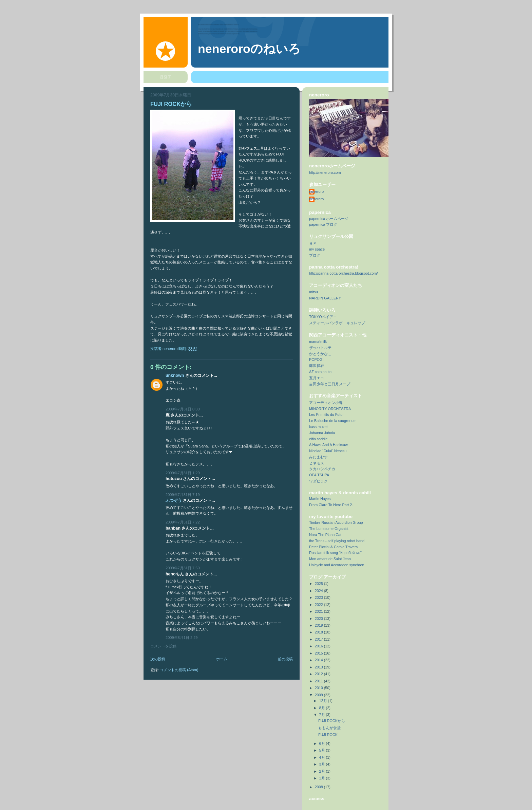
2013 (319, 667)
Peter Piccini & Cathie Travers (333, 547)
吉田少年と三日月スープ (330, 384)
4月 (323, 757)
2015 (319, 653)
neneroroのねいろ (249, 49)
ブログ (315, 255)
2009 (319, 695)
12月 (324, 701)
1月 (323, 778)
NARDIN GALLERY (325, 298)
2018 (319, 632)
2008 (319, 787)
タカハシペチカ (322, 469)
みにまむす (318, 457)
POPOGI (316, 360)
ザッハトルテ (320, 348)
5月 (323, 750)
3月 (323, 764)
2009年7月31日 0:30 (183, 409)
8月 (323, 708)
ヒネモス (317, 463)
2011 (319, 681)
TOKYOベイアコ (323, 317)
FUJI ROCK (328, 735)
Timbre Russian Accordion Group (336, 522)
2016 (319, 646)
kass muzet (318, 427)
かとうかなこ (320, 354)
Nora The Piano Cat (325, 535)
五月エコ (317, 378)
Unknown (175, 375)
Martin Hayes (320, 499)
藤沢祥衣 (317, 366)
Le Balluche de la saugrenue (332, 421)
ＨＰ (313, 243)
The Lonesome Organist (329, 529)
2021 (319, 611)
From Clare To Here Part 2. (331, 505)
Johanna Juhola (322, 433)
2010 (319, 688)
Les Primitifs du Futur (326, 415)
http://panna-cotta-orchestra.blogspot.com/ (344, 273)
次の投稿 (158, 659)
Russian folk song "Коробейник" (335, 553)
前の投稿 (285, 659)
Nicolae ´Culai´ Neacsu (328, 451)
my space (317, 249)
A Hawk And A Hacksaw (328, 445)
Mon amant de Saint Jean (330, 559)
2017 (319, 639)
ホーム (222, 659)
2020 (319, 619)
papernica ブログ (323, 224)
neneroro (316, 191)
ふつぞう (174, 500)
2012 (319, 674)
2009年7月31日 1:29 (183, 473)
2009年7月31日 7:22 (183, 522)
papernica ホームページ (329, 219)
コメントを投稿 (163, 646)
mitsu (313, 292)
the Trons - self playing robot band (337, 541)
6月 (323, 743)
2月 (323, 771)
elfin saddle (318, 439)
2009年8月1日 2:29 (182, 638)
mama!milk (318, 342)
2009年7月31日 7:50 (183, 568)
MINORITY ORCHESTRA (330, 409)
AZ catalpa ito (320, 372)
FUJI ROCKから (332, 721)
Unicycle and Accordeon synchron (337, 565)
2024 (319, 591)
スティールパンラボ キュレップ (337, 323)
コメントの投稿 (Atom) (179, 670)
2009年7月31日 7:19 (183, 495)
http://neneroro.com (325, 172)
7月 (323, 715)
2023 (319, 597)
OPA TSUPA (319, 475)
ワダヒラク (318, 481)
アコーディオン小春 (326, 403)
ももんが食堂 (329, 728)
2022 (319, 605)
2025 (319, 584)
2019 (319, 625)
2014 (319, 660)
